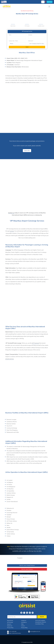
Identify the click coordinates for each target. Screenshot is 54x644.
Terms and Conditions (40, 620)
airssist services (10, 359)
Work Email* (31, 41)
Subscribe (27, 151)
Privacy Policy (10, 628)
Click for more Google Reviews (27, 565)
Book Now (50, 2)
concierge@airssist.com (35, 632)
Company (30, 35)
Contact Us (24, 621)
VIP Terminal (35, 343)
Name (10, 35)
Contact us (11, 213)
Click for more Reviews (27, 569)
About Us (9, 624)
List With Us (24, 622)
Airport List (10, 626)
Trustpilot (20, 558)
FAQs (22, 624)
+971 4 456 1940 (13, 632)
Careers (23, 626)
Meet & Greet (10, 621)
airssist (12, 231)
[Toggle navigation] (49, 6)
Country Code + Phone (13, 41)
